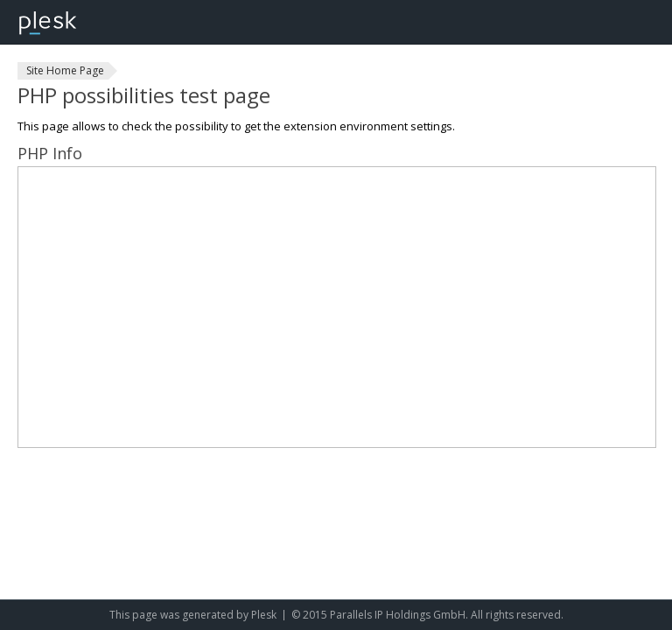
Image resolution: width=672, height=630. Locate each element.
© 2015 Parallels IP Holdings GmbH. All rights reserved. (427, 615)
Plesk (264, 615)
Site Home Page (65, 70)
